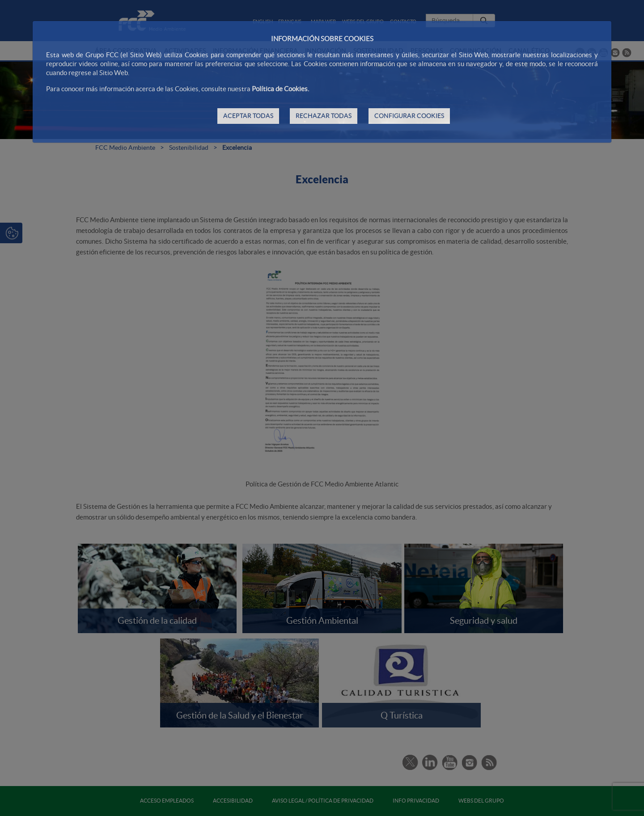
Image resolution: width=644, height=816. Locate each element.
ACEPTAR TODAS (248, 116)
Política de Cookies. (280, 89)
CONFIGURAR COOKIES (409, 116)
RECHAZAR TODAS (324, 116)
